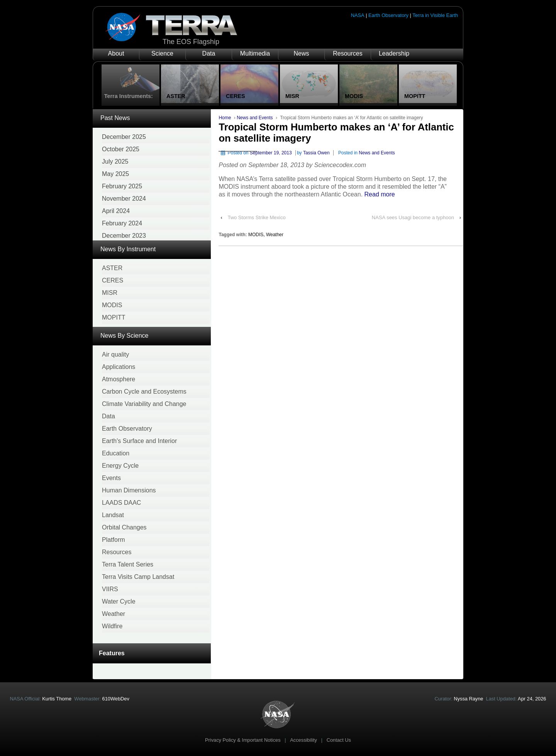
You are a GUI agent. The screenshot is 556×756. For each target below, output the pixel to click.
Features (112, 653)
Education (116, 453)
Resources (347, 53)
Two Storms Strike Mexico (256, 217)
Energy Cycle (120, 466)
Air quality (115, 354)
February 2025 (122, 186)
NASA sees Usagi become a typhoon (413, 217)
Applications (119, 367)
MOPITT (114, 317)
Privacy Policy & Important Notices (243, 740)
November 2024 (124, 199)
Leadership (394, 53)
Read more (380, 194)
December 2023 (124, 236)
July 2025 (115, 162)
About (116, 53)
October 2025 (121, 149)
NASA (358, 15)
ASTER (112, 268)
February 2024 (122, 223)
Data (209, 53)
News (301, 53)
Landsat (113, 515)
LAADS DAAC (121, 503)
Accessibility (303, 740)
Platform (114, 540)
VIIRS (110, 589)
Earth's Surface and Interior (139, 441)
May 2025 (115, 174)
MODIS (112, 305)
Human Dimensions (129, 490)
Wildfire (112, 626)
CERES (113, 280)
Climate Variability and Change (144, 404)
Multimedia (255, 53)
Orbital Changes (124, 527)
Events (111, 478)
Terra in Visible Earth (435, 15)
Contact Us (339, 740)
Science (162, 53)
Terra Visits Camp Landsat (138, 577)
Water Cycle (119, 601)
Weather (114, 614)
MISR (110, 293)
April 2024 (116, 211)
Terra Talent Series (128, 564)
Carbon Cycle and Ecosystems (144, 392)
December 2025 (124, 137)
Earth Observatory (388, 15)
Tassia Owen (316, 153)
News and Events (255, 118)
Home (225, 118)
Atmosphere (119, 379)
